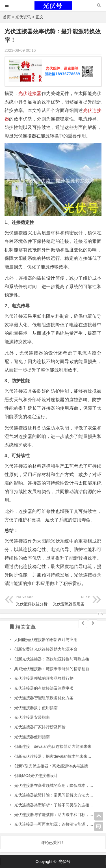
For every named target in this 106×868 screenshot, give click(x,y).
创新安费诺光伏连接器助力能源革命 (46, 649)
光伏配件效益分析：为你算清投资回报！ (51, 600)
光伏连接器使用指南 (32, 737)
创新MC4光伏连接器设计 (36, 776)
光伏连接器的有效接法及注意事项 (44, 688)
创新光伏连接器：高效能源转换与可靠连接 (52, 659)
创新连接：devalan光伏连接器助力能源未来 (53, 746)
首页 (7, 17)
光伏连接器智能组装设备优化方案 (44, 698)
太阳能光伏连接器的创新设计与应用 (46, 640)
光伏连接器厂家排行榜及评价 (40, 727)
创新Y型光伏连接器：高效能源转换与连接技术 (55, 766)
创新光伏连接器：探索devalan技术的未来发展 (55, 756)
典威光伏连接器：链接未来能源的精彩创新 (52, 669)
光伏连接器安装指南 (32, 717)
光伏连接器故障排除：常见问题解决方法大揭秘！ (58, 795)
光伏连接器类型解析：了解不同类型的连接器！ (56, 805)
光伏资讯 (23, 17)
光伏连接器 (30, 93)
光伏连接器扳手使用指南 (36, 708)
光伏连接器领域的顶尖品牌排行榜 (44, 678)
